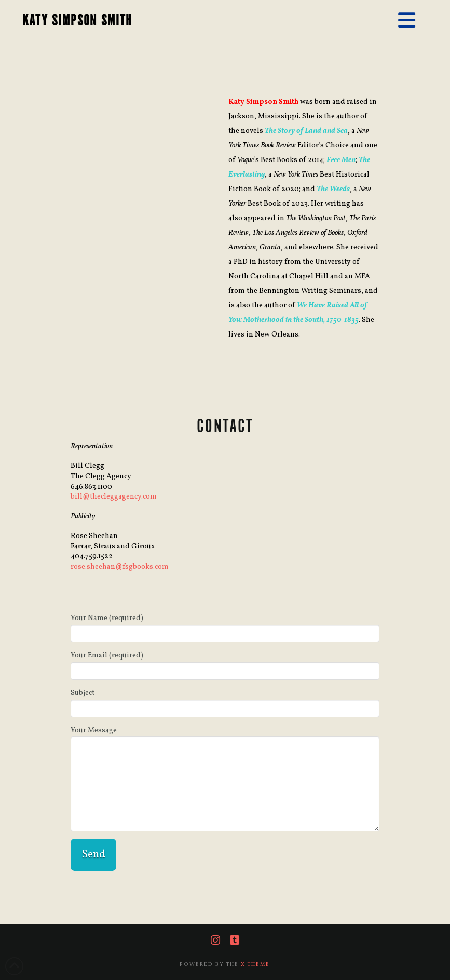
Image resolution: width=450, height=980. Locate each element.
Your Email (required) (225, 664)
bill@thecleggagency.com (114, 497)
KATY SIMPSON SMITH (77, 21)
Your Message (225, 737)
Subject (225, 702)
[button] (407, 21)
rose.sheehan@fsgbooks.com (120, 567)
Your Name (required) (225, 627)
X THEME (255, 964)
